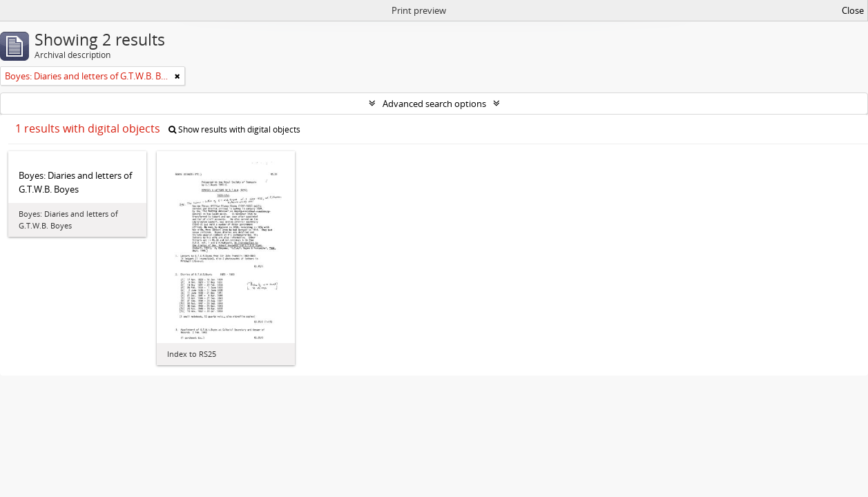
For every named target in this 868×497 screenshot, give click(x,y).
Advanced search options (434, 104)
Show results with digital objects (234, 129)
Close (853, 10)
